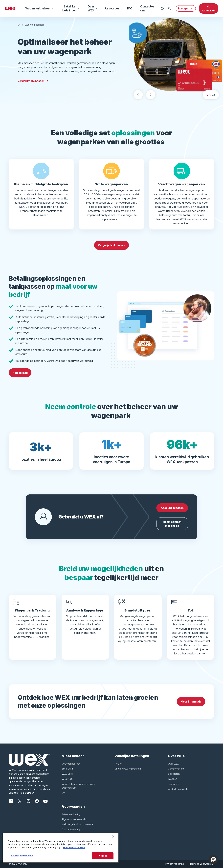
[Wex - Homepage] (11, 8)
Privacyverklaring (71, 814)
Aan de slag (20, 373)
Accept (103, 856)
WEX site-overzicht (178, 789)
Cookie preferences (22, 856)
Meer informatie (191, 702)
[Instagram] (28, 801)
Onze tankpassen (71, 764)
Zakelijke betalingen (71, 8)
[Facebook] (37, 801)
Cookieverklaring (71, 830)
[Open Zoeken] (170, 8)
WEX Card (67, 774)
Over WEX (92, 8)
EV (63, 793)
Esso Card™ (68, 769)
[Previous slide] (138, 95)
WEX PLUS (68, 779)
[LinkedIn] (11, 801)
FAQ (130, 8)
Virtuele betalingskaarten (128, 769)
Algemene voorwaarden (75, 819)
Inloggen (184, 8)
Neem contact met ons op (172, 524)
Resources (112, 8)
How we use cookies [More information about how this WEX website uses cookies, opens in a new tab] (74, 847)
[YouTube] (45, 801)
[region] (61, 848)
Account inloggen (172, 508)
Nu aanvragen (209, 8)
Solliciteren (174, 774)
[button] (213, 859)
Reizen (118, 764)
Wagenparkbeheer (40, 8)
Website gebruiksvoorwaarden (78, 824)
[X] (20, 801)
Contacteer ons (148, 8)
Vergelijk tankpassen (33, 81)
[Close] (113, 836)
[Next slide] (151, 95)
